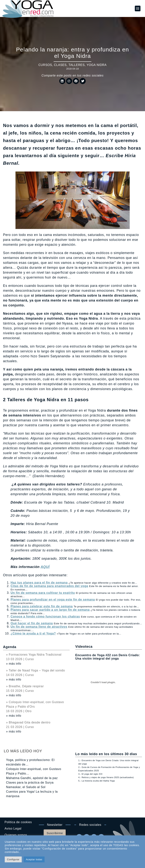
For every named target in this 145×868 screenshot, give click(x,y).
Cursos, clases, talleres (61, 65)
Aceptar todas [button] (34, 859)
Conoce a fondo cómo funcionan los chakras (45, 617)
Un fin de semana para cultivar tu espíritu (43, 593)
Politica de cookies (18, 822)
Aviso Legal (13, 829)
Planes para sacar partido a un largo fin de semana (50, 610)
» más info (14, 664)
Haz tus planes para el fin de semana (39, 583)
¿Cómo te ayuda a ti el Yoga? (33, 633)
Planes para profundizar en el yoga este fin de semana (53, 600)
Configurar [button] (13, 859)
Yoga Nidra (97, 65)
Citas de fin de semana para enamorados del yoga (49, 586)
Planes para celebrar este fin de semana (42, 606)
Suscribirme (55, 833)
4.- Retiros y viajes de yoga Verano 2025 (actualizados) (106, 777)
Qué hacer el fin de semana (32, 623)
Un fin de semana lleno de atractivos (39, 627)
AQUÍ (45, 567)
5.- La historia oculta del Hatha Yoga (97, 781)
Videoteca (84, 647)
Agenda (10, 647)
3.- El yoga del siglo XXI (90, 774)
